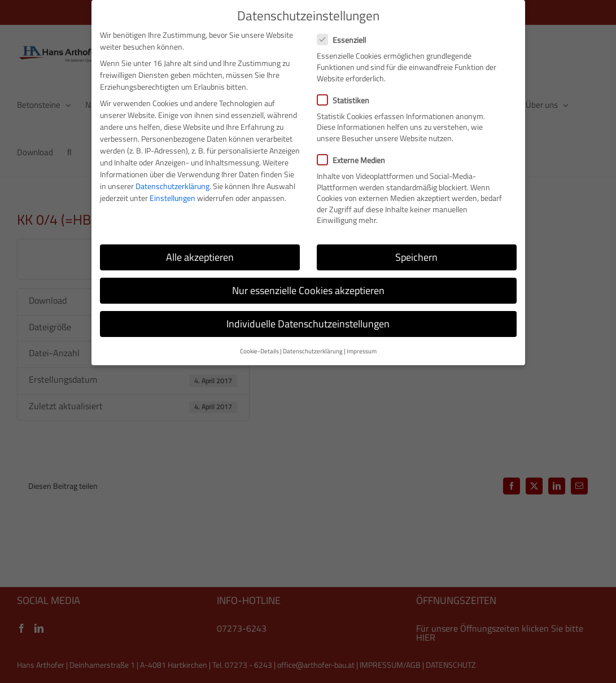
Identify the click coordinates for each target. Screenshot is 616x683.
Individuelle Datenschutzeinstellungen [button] (308, 324)
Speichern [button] (416, 257)
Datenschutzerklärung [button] (313, 351)
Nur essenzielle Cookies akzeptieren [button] (308, 290)
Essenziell (346, 40)
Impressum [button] (362, 351)
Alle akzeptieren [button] (200, 257)
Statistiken (348, 100)
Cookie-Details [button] (259, 351)
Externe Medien (356, 160)
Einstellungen (172, 198)
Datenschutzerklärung (172, 186)
